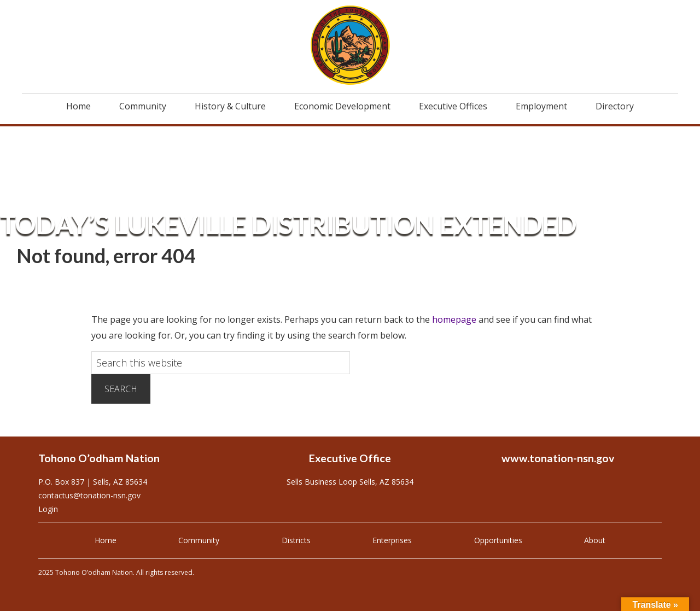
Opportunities (498, 540)
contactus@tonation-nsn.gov (89, 495)
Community (199, 540)
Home (106, 540)
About (595, 540)
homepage (454, 319)
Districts (296, 540)
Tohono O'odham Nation (350, 45)
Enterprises (392, 540)
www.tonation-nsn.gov (558, 458)
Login (48, 509)
